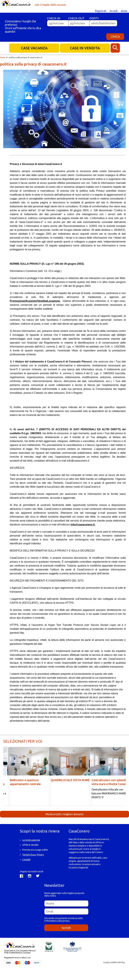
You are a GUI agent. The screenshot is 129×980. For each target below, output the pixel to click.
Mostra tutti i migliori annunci (64, 814)
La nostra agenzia (31, 840)
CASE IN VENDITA (85, 48)
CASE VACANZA (34, 48)
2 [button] (63, 808)
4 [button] (73, 808)
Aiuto (124, 11)
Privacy (40, 855)
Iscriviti (66, 928)
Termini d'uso (29, 855)
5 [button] (78, 808)
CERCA (115, 37)
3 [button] (68, 808)
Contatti (26, 860)
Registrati (101, 11)
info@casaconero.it (78, 461)
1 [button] (58, 808)
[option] (64, 109)
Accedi (114, 11)
